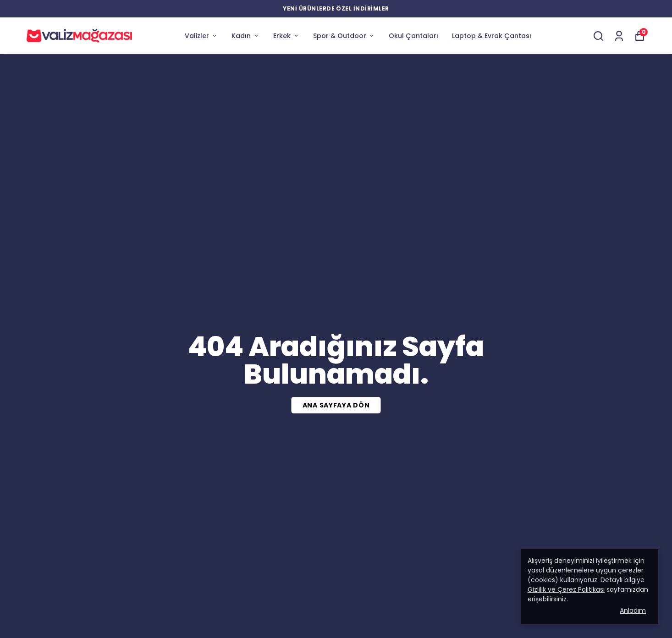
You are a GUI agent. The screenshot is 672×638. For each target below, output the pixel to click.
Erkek (286, 36)
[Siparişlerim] (619, 36)
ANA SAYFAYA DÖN (336, 405)
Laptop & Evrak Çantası (492, 36)
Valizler (201, 36)
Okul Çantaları (413, 36)
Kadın (245, 36)
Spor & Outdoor (344, 36)
